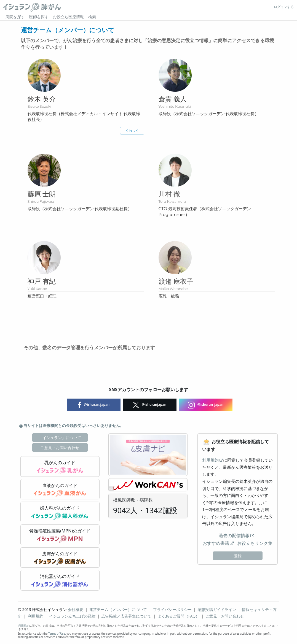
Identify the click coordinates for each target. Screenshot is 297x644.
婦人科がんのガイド (60, 512)
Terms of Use (57, 634)
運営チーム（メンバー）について (118, 609)
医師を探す (39, 17)
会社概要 (76, 609)
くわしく (132, 130)
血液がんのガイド (60, 490)
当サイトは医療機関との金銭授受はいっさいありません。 (72, 425)
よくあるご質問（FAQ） (179, 616)
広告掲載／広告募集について (126, 616)
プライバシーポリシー (172, 609)
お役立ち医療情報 (68, 17)
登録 (238, 556)
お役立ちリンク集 (255, 543)
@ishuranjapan (150, 405)
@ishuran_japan (206, 405)
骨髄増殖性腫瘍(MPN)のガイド (60, 535)
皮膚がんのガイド (60, 558)
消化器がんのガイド (60, 581)
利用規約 (210, 460)
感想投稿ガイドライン (217, 609)
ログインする (284, 7)
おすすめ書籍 (216, 543)
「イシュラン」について (60, 438)
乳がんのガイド (60, 467)
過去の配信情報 (234, 535)
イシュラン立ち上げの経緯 (72, 616)
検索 (92, 17)
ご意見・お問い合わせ (60, 447)
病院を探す (15, 17)
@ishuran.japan (94, 405)
